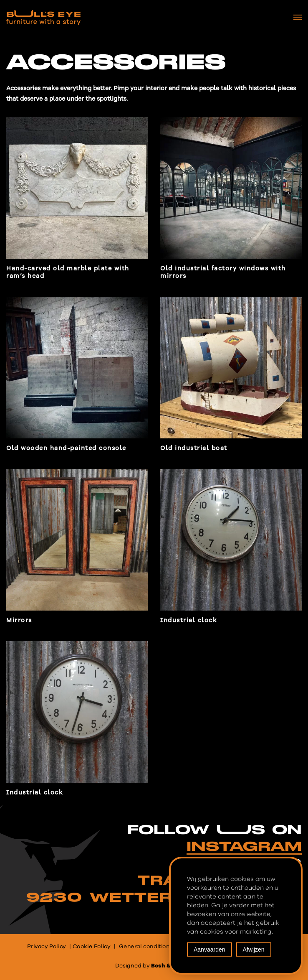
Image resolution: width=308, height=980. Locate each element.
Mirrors (19, 620)
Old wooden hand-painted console (66, 448)
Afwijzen (254, 949)
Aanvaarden (210, 949)
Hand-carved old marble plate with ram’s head (68, 272)
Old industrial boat (194, 448)
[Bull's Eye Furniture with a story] (43, 18)
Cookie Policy (92, 947)
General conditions (146, 947)
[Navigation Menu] (298, 17)
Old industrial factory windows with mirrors (223, 272)
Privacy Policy (46, 947)
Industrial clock (189, 620)
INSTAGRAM (244, 847)
